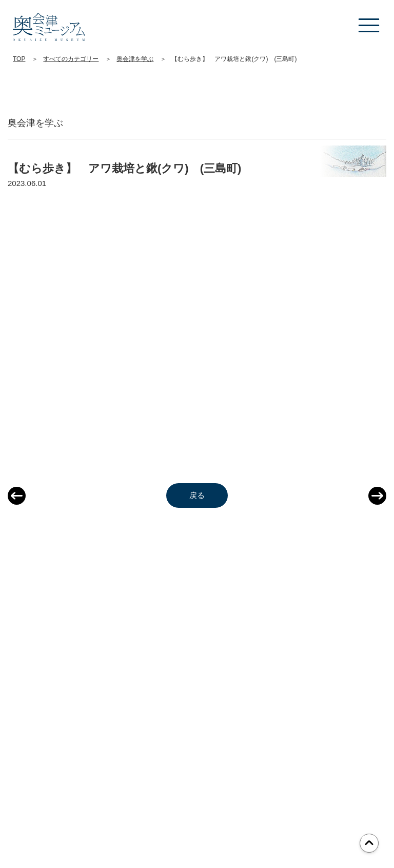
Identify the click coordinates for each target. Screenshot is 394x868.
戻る (197, 495)
